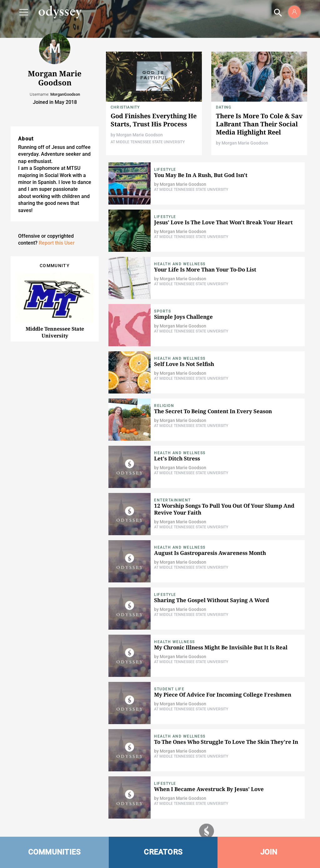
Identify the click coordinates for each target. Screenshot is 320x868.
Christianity (125, 107)
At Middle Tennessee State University (148, 142)
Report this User (57, 243)
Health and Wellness (180, 264)
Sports (162, 311)
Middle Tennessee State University (55, 332)
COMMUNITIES (55, 852)
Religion (164, 406)
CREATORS (163, 852)
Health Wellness (175, 642)
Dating (224, 107)
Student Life (169, 689)
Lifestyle (165, 170)
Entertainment (172, 500)
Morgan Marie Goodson (140, 135)
